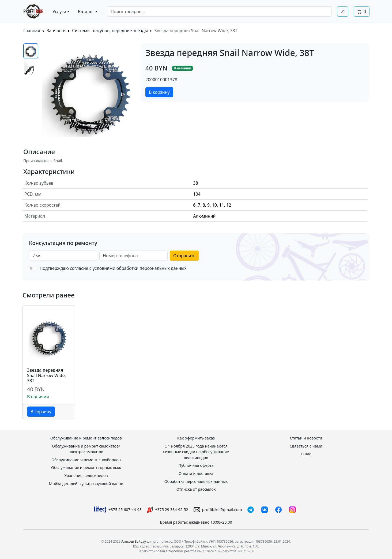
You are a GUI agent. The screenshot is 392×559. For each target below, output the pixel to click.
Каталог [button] (86, 12)
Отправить (184, 256)
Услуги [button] (59, 12)
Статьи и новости (306, 438)
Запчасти (56, 31)
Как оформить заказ (196, 438)
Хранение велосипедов (86, 476)
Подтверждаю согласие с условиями (113, 268)
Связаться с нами (306, 446)
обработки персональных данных (152, 268)
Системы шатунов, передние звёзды (110, 31)
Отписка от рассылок (196, 489)
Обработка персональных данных (196, 481)
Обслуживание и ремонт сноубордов (86, 460)
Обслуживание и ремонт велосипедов (86, 438)
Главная (32, 31)
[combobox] (219, 12)
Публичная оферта (196, 465)
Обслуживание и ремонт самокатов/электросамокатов (86, 449)
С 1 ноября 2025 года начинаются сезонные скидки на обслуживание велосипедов (196, 452)
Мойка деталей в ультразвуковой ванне (86, 484)
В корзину (159, 92)
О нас (306, 454)
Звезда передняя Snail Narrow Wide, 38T (46, 375)
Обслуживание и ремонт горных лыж (86, 467)
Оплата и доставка (196, 473)
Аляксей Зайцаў (134, 541)
